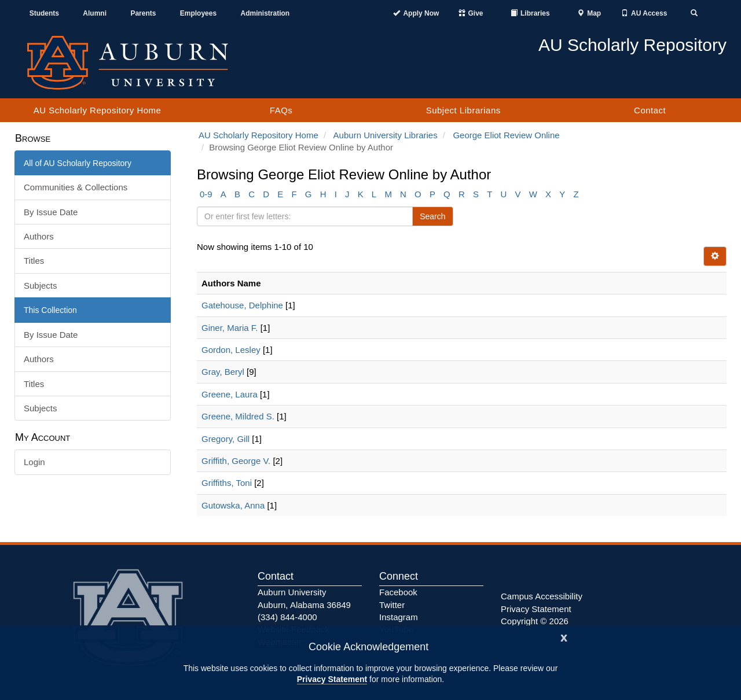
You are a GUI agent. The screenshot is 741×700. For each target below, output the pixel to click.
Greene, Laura (230, 394)
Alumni (95, 13)
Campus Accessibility (542, 596)
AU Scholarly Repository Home (98, 110)
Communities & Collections (76, 187)
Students (44, 13)
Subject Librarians (463, 110)
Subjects (41, 285)
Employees (198, 13)
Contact (650, 110)
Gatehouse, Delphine (242, 305)
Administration (265, 13)
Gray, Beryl (223, 372)
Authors (39, 236)
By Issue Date (51, 212)
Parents (143, 13)
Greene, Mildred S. (238, 416)
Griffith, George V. (236, 461)
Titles (34, 261)
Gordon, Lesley (231, 350)
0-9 (206, 194)
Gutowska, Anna (233, 505)
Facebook (398, 592)
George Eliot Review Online (506, 135)
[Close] (564, 637)
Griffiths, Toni (227, 483)
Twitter (392, 605)
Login (34, 462)
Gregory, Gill (225, 439)
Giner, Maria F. (230, 328)
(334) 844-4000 (287, 617)
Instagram (399, 617)
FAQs (281, 110)
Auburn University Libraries (386, 135)
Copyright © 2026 (535, 621)
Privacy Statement (332, 679)
